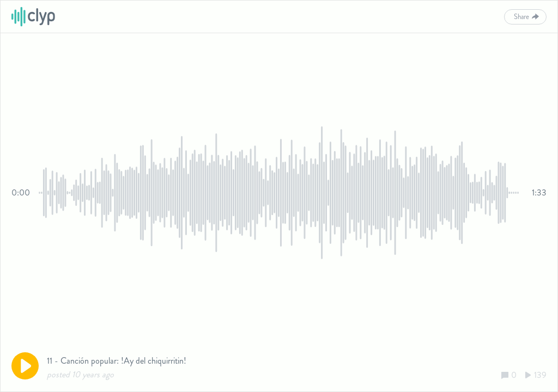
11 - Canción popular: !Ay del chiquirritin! (117, 361)
